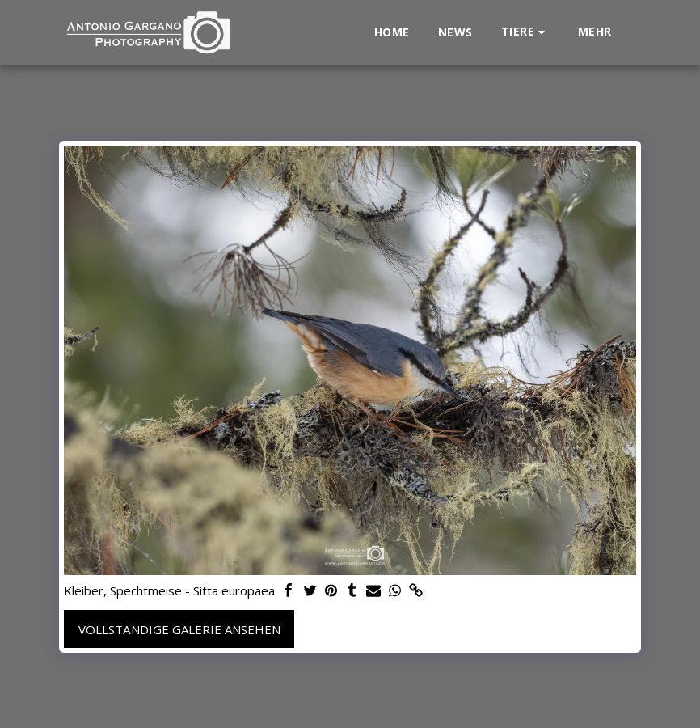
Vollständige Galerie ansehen (179, 629)
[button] (525, 32)
